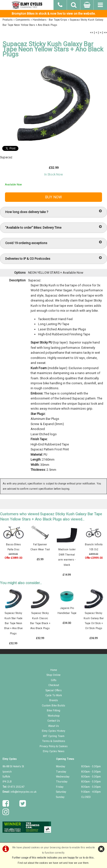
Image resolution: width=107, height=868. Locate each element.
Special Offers (54, 690)
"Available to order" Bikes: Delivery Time (53, 227)
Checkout (54, 685)
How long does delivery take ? (53, 212)
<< (92, 32)
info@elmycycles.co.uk (24, 792)
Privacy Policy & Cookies (54, 746)
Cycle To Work (54, 695)
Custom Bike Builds (53, 706)
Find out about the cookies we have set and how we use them (53, 863)
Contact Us (54, 721)
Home (54, 670)
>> (105, 32)
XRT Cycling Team (54, 736)
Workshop (54, 716)
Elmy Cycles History (53, 731)
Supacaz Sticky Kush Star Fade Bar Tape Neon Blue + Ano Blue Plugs (13, 623)
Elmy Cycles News (54, 751)
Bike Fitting (53, 711)
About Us (54, 726)
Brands (54, 700)
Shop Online (53, 675)
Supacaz (6, 157)
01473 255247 (16, 787)
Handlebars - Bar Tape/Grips (50, 20)
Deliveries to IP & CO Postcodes (53, 258)
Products (8, 20)
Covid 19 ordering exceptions (53, 243)
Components (23, 20)
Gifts (54, 680)
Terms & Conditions (54, 741)
